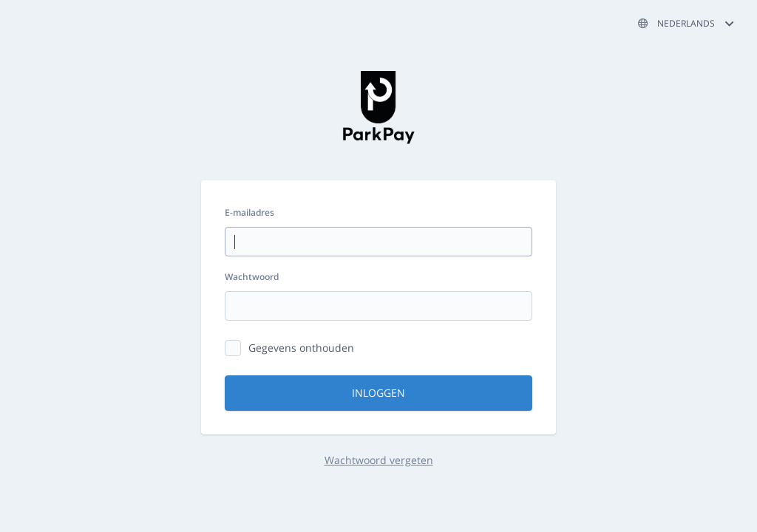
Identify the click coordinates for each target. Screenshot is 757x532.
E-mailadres (249, 212)
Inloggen (378, 393)
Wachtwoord (252, 277)
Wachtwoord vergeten (379, 460)
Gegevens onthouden (301, 348)
